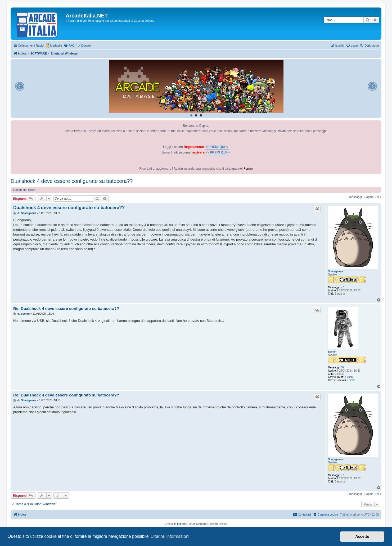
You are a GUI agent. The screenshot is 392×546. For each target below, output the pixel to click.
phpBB (181, 524)
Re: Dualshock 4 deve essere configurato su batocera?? (66, 308)
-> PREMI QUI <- (217, 147)
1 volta (349, 377)
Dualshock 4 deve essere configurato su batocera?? (72, 181)
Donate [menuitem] (86, 46)
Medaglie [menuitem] (56, 46)
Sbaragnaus (335, 271)
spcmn (332, 352)
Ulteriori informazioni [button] (170, 536)
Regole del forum (24, 190)
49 (342, 367)
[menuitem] (69, 46)
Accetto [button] (362, 536)
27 (342, 287)
